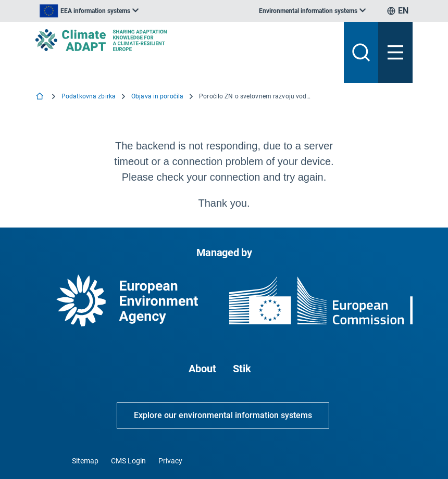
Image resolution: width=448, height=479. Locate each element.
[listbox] (89, 11)
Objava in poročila (157, 96)
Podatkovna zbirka (89, 96)
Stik (242, 369)
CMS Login (128, 461)
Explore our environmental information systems (223, 415)
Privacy (170, 461)
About (202, 369)
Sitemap (85, 461)
